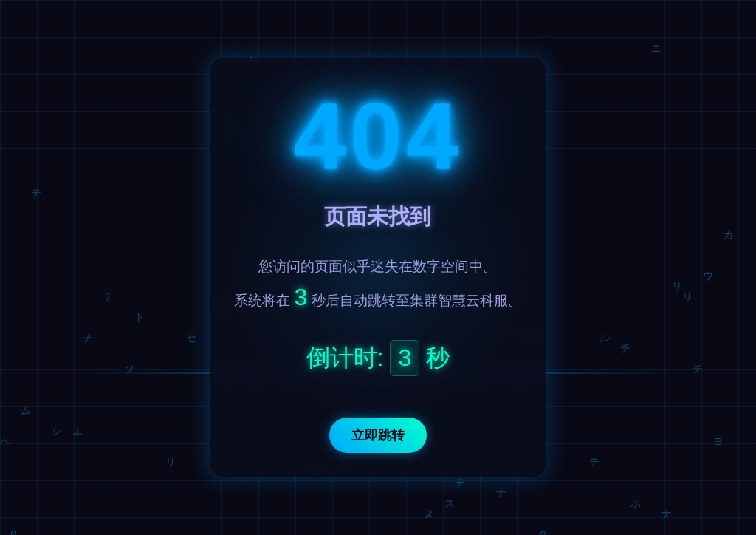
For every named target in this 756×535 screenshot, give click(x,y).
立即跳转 (378, 435)
